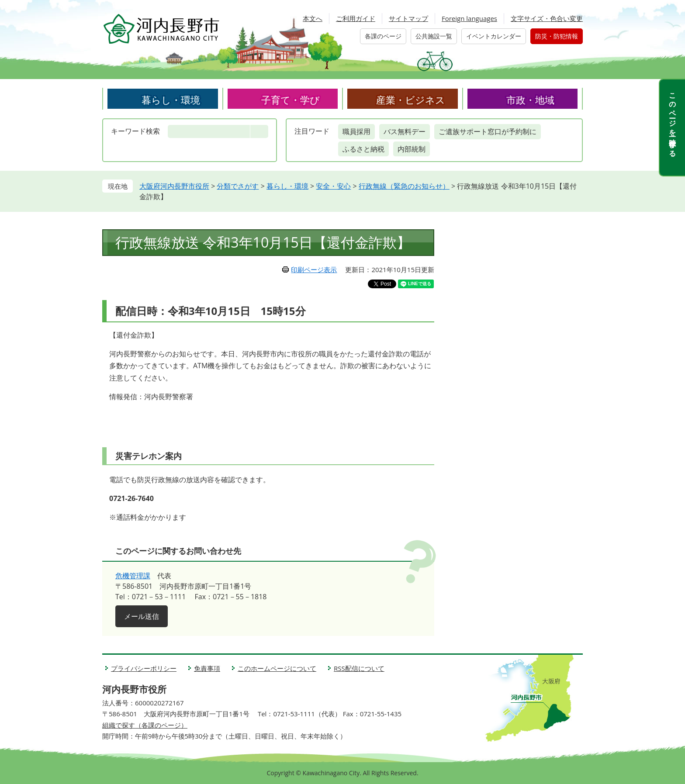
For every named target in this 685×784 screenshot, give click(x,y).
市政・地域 (530, 100)
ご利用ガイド (356, 18)
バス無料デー (405, 131)
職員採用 (356, 131)
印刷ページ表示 (314, 269)
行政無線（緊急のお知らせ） (404, 186)
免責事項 (207, 668)
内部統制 (412, 149)
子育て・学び (291, 100)
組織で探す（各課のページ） (145, 725)
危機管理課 (133, 576)
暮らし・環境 (171, 100)
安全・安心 (333, 186)
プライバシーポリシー (144, 668)
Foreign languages (469, 18)
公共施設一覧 (434, 36)
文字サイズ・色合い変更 (547, 18)
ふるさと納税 (363, 149)
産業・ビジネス (411, 100)
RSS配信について (359, 668)
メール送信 (142, 616)
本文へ (313, 18)
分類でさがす (238, 186)
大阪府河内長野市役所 (174, 186)
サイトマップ (408, 18)
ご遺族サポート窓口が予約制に (488, 131)
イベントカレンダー (494, 36)
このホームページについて (277, 668)
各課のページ (383, 36)
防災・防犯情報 (557, 36)
